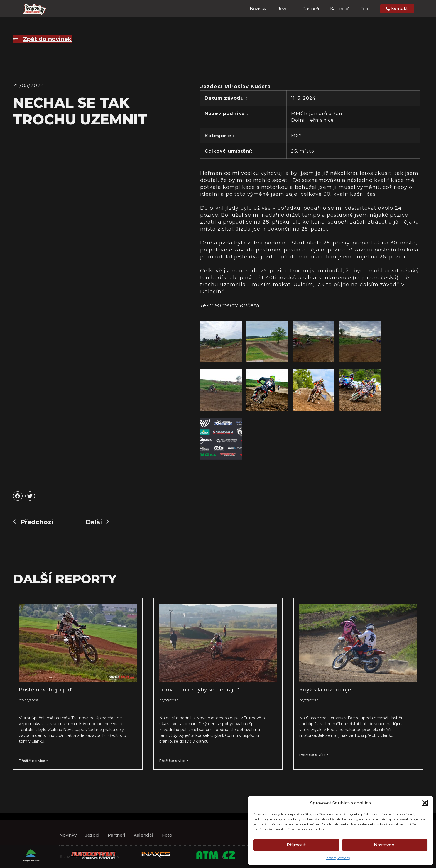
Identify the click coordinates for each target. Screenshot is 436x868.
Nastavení (385, 845)
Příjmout (296, 845)
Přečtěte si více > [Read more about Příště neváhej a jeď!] (33, 761)
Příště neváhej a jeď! (46, 690)
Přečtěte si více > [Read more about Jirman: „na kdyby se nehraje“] (174, 761)
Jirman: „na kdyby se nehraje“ (199, 690)
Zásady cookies (338, 858)
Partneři (311, 9)
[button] (425, 803)
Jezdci (284, 9)
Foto (365, 9)
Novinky (258, 9)
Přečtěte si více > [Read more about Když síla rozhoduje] (314, 755)
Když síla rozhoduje (325, 690)
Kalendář (339, 9)
